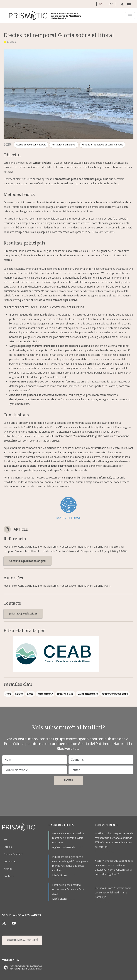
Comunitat (10, 861)
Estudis (8, 847)
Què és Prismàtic (13, 854)
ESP (111, 4)
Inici (6, 839)
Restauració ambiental (64, 145)
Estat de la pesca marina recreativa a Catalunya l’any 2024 (68, 889)
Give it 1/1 (5, 41)
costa (8, 694)
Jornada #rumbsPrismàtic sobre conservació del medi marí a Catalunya (113, 892)
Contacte (9, 876)
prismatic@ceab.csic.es (23, 613)
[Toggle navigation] (130, 16)
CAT (101, 4)
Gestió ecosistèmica (88, 694)
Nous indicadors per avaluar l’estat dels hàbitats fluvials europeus (68, 838)
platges (19, 694)
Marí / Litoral (60, 875)
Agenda (8, 869)
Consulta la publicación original (28, 561)
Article (21, 529)
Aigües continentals (63, 847)
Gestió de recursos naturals (31, 145)
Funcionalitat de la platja (115, 694)
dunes (30, 694)
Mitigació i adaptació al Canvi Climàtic (102, 145)
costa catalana (45, 694)
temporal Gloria (65, 694)
